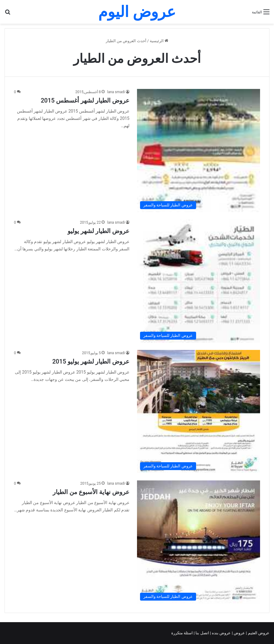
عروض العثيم (258, 633)
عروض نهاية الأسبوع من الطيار (91, 492)
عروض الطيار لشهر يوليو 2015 (91, 361)
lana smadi (116, 92)
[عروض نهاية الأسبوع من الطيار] (199, 542)
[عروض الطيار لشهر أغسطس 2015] (199, 151)
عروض (239, 633)
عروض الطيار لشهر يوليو (99, 231)
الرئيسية (159, 41)
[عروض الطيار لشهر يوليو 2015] (199, 412)
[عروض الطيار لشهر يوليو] (199, 281)
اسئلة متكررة (182, 633)
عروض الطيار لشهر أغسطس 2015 (85, 100)
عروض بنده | (221, 633)
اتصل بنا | (202, 633)
